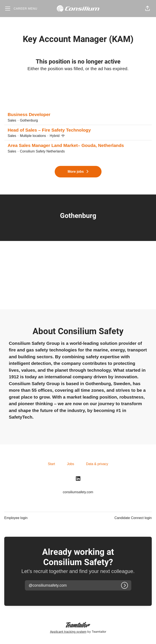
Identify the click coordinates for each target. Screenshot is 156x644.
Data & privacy (97, 464)
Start (52, 464)
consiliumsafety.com (78, 492)
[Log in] (125, 585)
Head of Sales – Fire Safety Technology (78, 130)
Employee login (16, 518)
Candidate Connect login (133, 518)
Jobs (70, 464)
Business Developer (78, 115)
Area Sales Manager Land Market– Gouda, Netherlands (78, 145)
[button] (147, 9)
